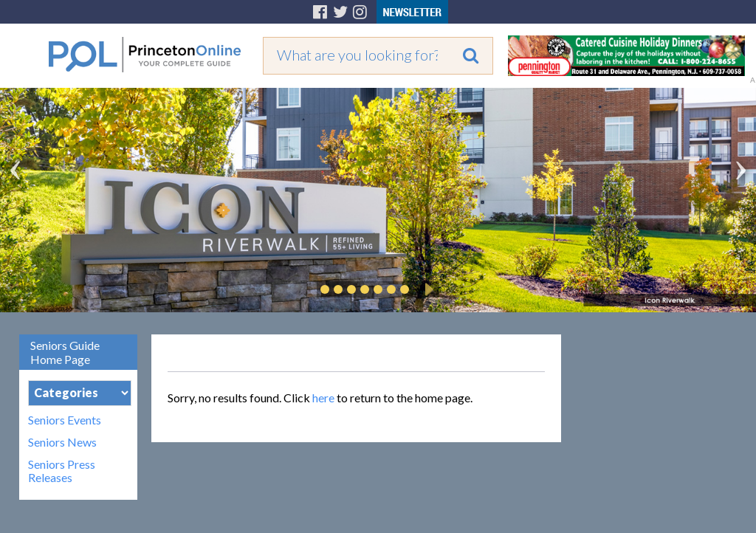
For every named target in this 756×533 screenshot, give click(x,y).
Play (427, 289)
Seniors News (62, 442)
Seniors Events (65, 420)
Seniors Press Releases (62, 471)
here (323, 398)
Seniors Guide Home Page (65, 352)
